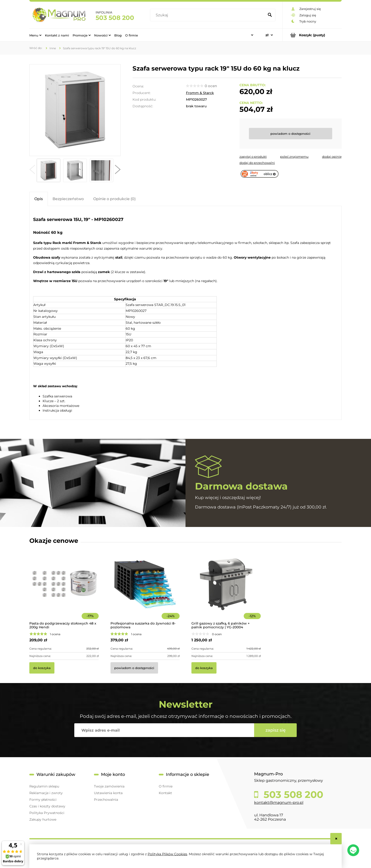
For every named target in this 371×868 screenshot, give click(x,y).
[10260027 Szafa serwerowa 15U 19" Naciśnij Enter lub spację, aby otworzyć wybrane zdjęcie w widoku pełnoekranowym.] (75, 110)
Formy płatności (43, 800)
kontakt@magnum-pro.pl (279, 803)
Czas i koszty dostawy (47, 806)
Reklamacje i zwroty (46, 793)
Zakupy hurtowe (43, 819)
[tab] (39, 199)
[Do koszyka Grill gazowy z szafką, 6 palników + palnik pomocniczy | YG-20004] (204, 668)
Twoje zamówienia (109, 786)
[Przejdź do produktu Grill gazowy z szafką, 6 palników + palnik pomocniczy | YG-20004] (226, 591)
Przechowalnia (106, 800)
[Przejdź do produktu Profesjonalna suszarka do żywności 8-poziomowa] (145, 591)
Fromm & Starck (200, 93)
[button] (32, 171)
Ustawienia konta (108, 793)
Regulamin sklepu (44, 786)
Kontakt (165, 793)
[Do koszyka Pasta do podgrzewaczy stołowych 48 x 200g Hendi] (42, 668)
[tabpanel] (185, 313)
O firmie (166, 786)
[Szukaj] (270, 15)
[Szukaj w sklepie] (208, 15)
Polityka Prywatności (47, 813)
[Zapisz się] (275, 730)
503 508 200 (115, 18)
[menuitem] (35, 35)
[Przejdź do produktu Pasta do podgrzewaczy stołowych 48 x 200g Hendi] (64, 591)
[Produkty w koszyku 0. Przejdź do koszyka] (312, 35)
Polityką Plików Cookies (167, 854)
